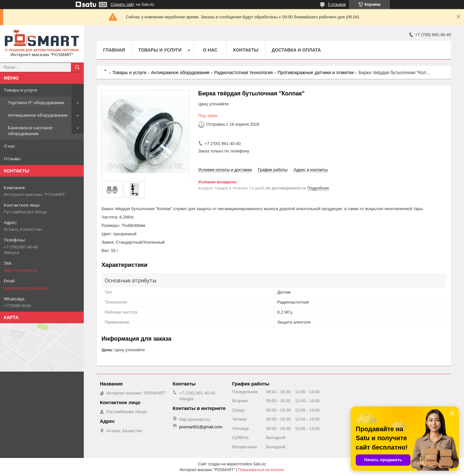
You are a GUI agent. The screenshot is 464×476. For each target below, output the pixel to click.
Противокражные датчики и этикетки (316, 73)
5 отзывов (337, 5)
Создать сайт (122, 5)
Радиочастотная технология (244, 73)
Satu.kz (259, 464)
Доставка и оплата (296, 50)
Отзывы (12, 159)
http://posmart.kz (21, 270)
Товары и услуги (20, 90)
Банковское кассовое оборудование (30, 131)
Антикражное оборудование (38, 115)
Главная (114, 50)
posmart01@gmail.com (26, 288)
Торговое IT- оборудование (36, 102)
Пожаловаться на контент (261, 470)
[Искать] (77, 67)
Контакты (246, 50)
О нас (10, 146)
